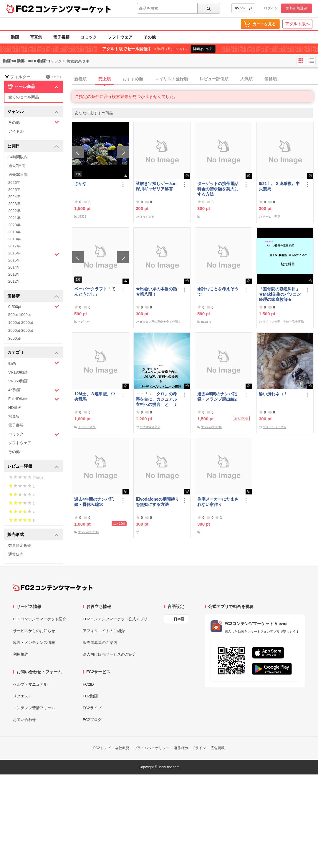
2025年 (14, 190)
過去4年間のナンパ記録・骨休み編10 (94, 502)
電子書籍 (61, 37)
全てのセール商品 (24, 97)
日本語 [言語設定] (179, 619)
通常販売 (16, 554)
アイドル (16, 131)
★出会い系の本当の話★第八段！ (156, 291)
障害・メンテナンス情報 (34, 643)
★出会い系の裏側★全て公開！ (160, 322)
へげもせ (84, 322)
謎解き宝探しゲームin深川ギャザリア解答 (156, 186)
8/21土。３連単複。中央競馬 (279, 186)
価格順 (271, 79)
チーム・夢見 (271, 217)
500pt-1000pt (20, 315)
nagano (206, 322)
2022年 (14, 211)
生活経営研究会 (150, 427)
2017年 (14, 246)
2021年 (14, 218)
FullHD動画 (34, 399)
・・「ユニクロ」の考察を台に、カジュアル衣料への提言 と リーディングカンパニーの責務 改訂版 (156, 399)
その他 (150, 37)
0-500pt (34, 306)
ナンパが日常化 (211, 427)
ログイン (271, 8)
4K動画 (34, 390)
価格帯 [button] (33, 296)
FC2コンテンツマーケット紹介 (40, 619)
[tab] (195, 79)
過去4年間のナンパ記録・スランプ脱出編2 (217, 396)
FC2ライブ (92, 708)
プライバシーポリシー (152, 748)
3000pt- (15, 338)
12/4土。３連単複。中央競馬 (95, 396)
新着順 (80, 79)
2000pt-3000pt (21, 330)
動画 (15, 37)
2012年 (14, 281)
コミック (89, 37)
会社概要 (122, 748)
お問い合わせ (24, 720)
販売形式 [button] (33, 535)
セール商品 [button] (33, 87)
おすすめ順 (133, 79)
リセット (54, 77)
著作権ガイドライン (190, 748)
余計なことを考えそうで (218, 291)
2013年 (14, 274)
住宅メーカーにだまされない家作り (218, 502)
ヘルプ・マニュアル (30, 684)
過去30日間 (18, 175)
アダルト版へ (297, 24)
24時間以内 (18, 157)
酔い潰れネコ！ (273, 394)
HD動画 (15, 408)
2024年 (14, 197)
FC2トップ (102, 748)
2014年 (14, 267)
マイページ (243, 8)
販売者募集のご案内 (100, 643)
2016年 (34, 254)
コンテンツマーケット (73, 9)
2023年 (14, 204)
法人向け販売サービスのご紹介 (110, 654)
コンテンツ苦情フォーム (34, 708)
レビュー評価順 (214, 79)
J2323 (82, 217)
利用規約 (21, 654)
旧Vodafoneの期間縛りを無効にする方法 (157, 502)
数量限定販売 (20, 545)
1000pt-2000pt (21, 323)
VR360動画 (18, 381)
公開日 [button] (33, 146)
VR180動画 (18, 372)
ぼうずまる (147, 217)
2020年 (14, 225)
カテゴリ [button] (33, 353)
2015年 (14, 260)
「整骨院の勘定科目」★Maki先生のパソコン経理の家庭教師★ (280, 294)
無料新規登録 (297, 8)
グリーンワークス (274, 427)
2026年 (14, 183)
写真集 (36, 37)
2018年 (14, 239)
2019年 (14, 232)
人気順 (246, 79)
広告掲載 (218, 748)
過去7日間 (17, 166)
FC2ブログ (92, 720)
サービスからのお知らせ (34, 631)
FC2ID (88, 684)
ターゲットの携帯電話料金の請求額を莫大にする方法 (218, 189)
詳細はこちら (203, 49)
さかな (80, 184)
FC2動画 (90, 696)
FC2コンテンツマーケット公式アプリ (115, 619)
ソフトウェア (120, 37)
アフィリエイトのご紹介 (104, 631)
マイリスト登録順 (171, 79)
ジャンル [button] (33, 112)
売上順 (105, 79)
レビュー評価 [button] (33, 467)
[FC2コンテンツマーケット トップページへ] (53, 587)
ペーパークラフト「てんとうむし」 (95, 291)
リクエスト (23, 696)
